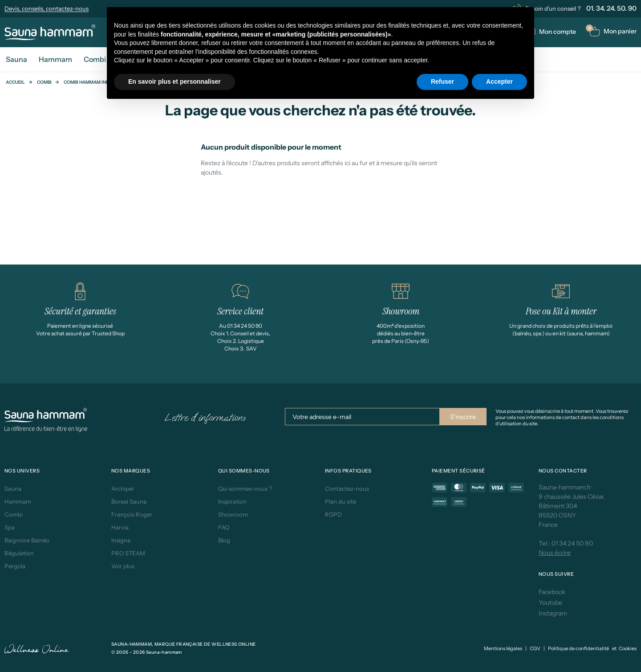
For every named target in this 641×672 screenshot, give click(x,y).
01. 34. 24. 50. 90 (611, 8)
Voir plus (123, 566)
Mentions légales (503, 648)
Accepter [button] (499, 81)
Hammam (18, 501)
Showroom (233, 514)
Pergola (15, 566)
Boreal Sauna (129, 501)
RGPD (333, 514)
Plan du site (341, 501)
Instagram (553, 613)
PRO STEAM (128, 553)
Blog (224, 540)
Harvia (120, 527)
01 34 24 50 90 (572, 543)
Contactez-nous (347, 489)
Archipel (122, 489)
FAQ (224, 527)
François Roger (132, 514)
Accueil (15, 82)
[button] (613, 31)
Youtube (550, 603)
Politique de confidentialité (578, 648)
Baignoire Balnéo (27, 540)
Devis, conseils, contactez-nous (47, 8)
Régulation (19, 553)
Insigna (121, 540)
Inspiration (232, 501)
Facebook (552, 592)
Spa (10, 527)
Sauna (13, 489)
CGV (535, 648)
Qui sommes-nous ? (245, 489)
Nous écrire (555, 553)
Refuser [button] (442, 81)
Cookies (628, 648)
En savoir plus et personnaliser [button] (174, 81)
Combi (44, 82)
